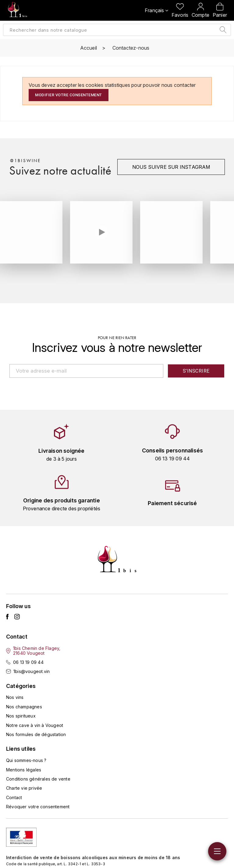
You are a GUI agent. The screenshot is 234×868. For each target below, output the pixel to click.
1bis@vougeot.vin (32, 671)
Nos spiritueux (21, 716)
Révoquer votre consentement (38, 807)
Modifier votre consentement (69, 95)
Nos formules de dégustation (36, 734)
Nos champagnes (24, 706)
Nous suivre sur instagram (171, 167)
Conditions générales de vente (38, 779)
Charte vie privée (24, 788)
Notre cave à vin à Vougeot (35, 725)
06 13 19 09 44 (28, 662)
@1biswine (25, 161)
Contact (14, 797)
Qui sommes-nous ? (26, 760)
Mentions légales (24, 769)
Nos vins (15, 697)
